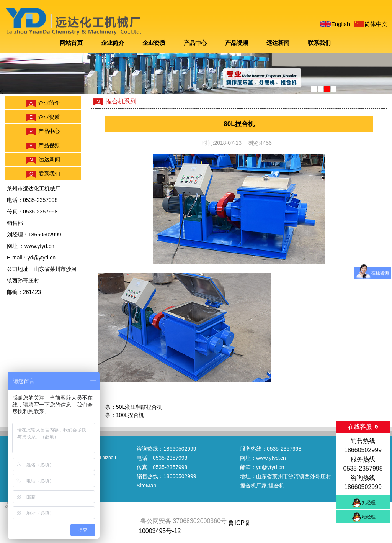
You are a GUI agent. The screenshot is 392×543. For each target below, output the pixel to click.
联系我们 (319, 43)
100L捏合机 (130, 415)
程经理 (369, 517)
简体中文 (376, 24)
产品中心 (195, 43)
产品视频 (237, 43)
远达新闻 (278, 43)
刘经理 (369, 503)
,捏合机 (276, 486)
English (341, 24)
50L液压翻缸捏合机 (139, 407)
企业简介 (113, 43)
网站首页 (71, 43)
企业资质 (154, 43)
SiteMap (146, 486)
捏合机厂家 (253, 486)
